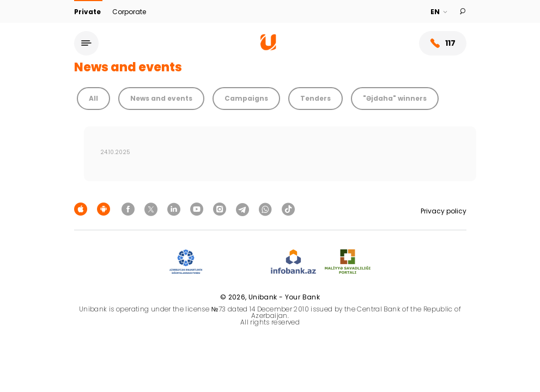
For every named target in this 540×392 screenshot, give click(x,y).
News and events (161, 98)
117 (443, 43)
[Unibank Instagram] (221, 209)
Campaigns (246, 98)
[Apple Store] (82, 209)
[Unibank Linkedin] (175, 209)
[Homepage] (268, 48)
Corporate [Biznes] (129, 12)
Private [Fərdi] (88, 12)
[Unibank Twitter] (153, 209)
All (93, 98)
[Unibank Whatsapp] (267, 209)
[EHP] (236, 262)
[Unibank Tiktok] (288, 209)
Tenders (315, 98)
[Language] (439, 12)
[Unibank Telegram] (244, 209)
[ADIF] (186, 262)
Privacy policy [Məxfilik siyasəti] (444, 211)
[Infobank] (293, 262)
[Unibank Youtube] (198, 209)
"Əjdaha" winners (395, 98)
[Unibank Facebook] (130, 209)
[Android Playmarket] (105, 209)
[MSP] (348, 262)
